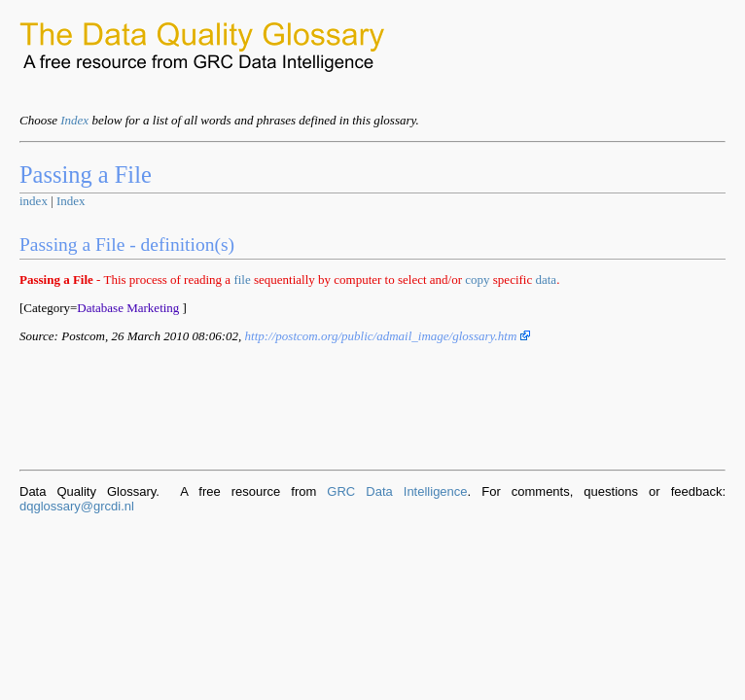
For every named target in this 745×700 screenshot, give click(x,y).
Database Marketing (128, 308)
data (546, 280)
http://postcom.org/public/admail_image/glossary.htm (388, 336)
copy (477, 280)
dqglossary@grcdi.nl (77, 506)
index (34, 201)
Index (74, 120)
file (242, 280)
